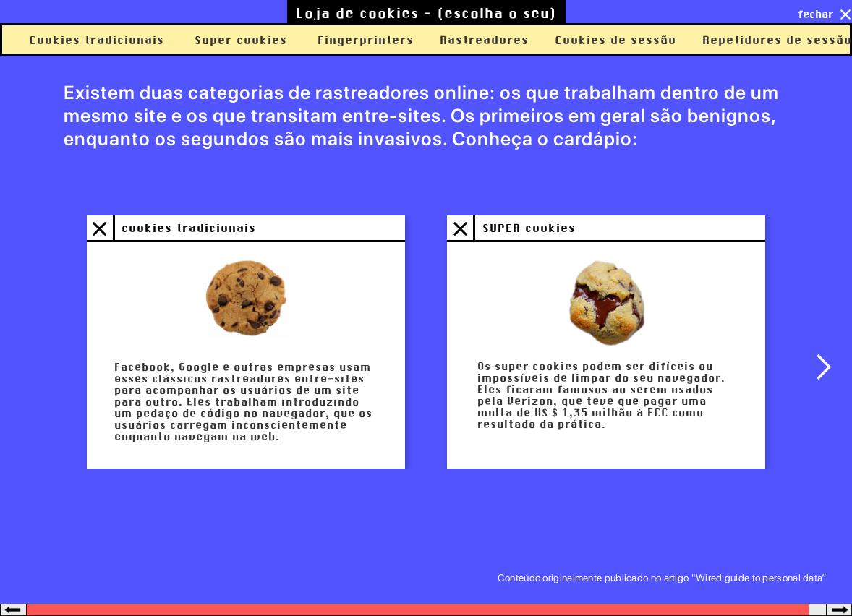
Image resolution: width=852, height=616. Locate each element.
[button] (823, 367)
